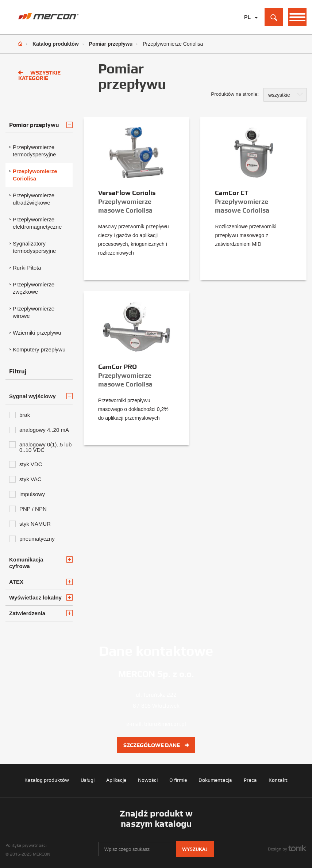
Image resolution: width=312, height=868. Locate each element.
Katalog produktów (56, 44)
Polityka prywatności (26, 845)
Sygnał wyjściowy (41, 396)
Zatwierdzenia (41, 613)
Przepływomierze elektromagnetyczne (37, 223)
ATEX (41, 582)
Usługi (88, 780)
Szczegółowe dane (156, 745)
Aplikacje (116, 780)
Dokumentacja (215, 780)
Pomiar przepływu (111, 44)
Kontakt (278, 780)
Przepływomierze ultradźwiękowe (34, 199)
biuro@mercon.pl (165, 724)
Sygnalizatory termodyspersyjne (34, 247)
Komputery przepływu (39, 349)
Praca (250, 780)
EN (248, 29)
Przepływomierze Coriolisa (35, 175)
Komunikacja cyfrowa (41, 563)
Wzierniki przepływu (37, 333)
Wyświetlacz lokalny (41, 597)
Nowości (148, 780)
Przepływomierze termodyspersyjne (34, 151)
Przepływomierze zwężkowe (34, 288)
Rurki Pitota (27, 268)
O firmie (178, 780)
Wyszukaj (195, 849)
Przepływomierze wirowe (34, 312)
